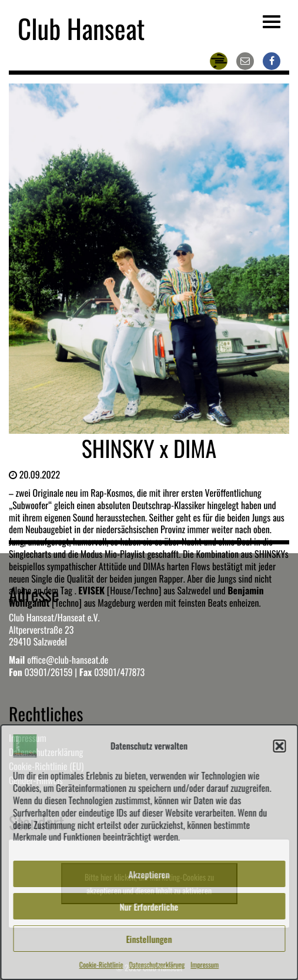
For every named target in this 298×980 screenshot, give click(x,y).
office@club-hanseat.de (68, 660)
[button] (279, 746)
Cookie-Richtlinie (101, 965)
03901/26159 (48, 672)
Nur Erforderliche (149, 907)
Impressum (205, 965)
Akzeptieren (149, 874)
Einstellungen (149, 939)
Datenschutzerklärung (157, 965)
